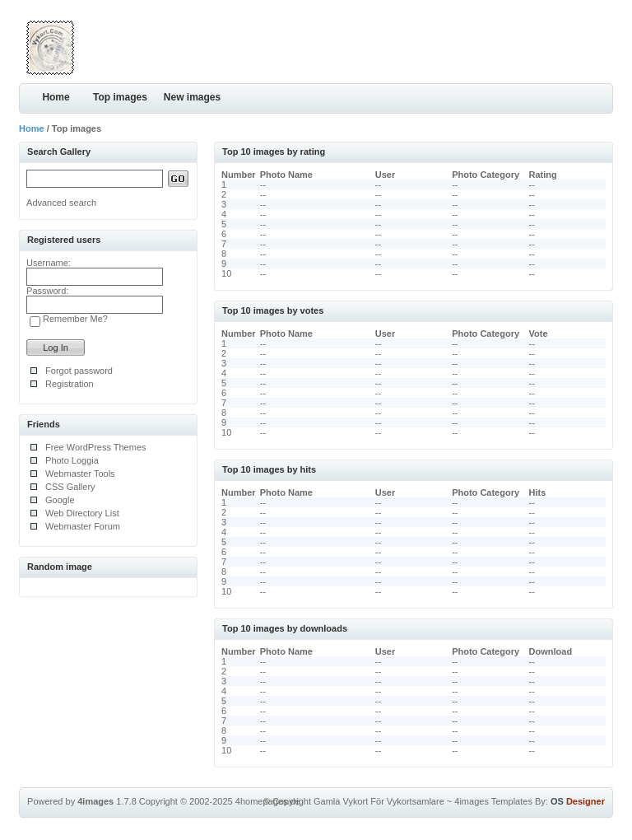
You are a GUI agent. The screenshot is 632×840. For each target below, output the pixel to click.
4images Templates (493, 801)
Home (56, 97)
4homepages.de (268, 801)
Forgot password (79, 371)
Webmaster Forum (83, 526)
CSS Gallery (70, 487)
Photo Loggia (72, 460)
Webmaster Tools (80, 474)
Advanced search (61, 203)
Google (60, 500)
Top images (120, 97)
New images (192, 97)
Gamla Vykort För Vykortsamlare (379, 801)
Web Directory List (82, 513)
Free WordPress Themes (95, 447)
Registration (70, 384)
